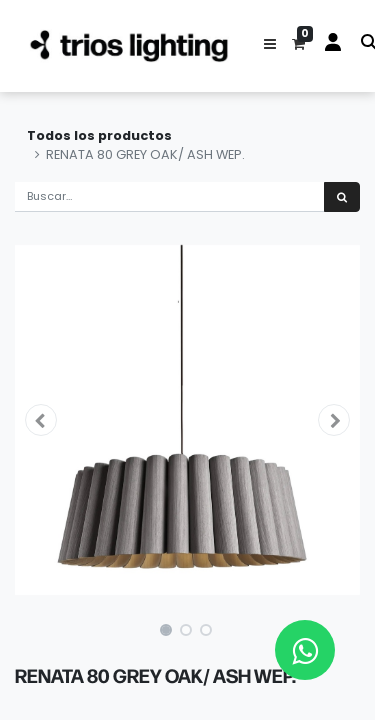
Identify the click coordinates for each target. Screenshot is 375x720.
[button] (270, 46)
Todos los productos (99, 135)
